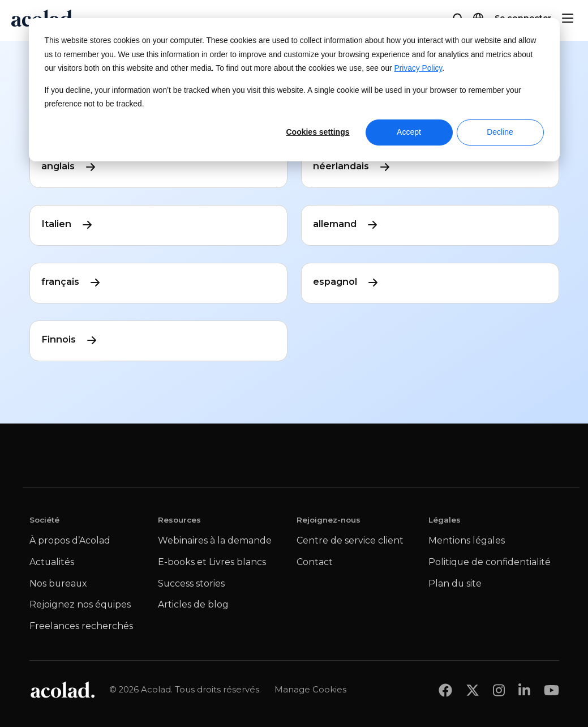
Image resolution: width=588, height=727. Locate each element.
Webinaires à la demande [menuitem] (215, 540)
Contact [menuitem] (315, 562)
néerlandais (352, 166)
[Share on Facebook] (445, 690)
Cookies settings (317, 132)
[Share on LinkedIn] (524, 690)
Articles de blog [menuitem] (193, 604)
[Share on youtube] (551, 690)
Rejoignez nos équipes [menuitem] (80, 604)
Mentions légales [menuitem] (467, 540)
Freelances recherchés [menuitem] (81, 626)
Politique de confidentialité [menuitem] (490, 562)
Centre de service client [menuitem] (350, 540)
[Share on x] (473, 690)
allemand (346, 224)
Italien (68, 224)
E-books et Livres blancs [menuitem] (212, 562)
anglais (69, 166)
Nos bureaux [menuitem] (58, 583)
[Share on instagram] (499, 690)
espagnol (346, 282)
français (72, 282)
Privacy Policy (419, 68)
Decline (500, 132)
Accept (409, 132)
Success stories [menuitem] (191, 583)
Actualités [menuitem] (52, 562)
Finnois (70, 340)
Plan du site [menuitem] (455, 583)
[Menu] (568, 18)
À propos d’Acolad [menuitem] (70, 540)
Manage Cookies (310, 689)
